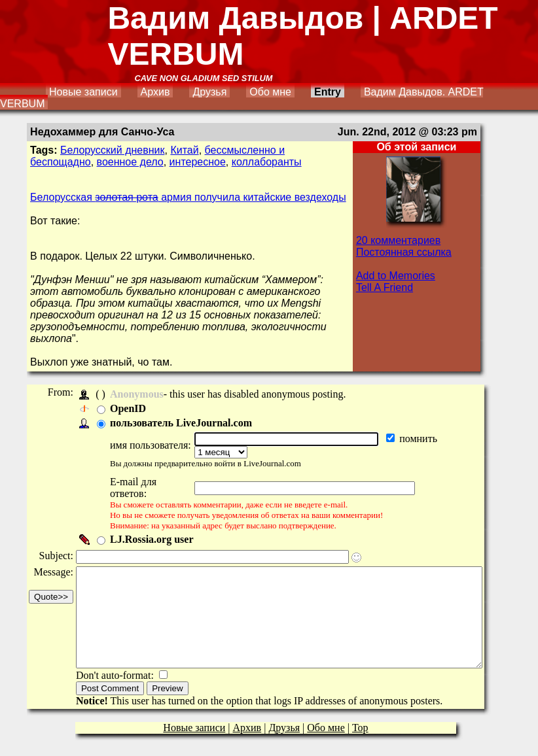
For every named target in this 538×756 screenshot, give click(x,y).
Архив (155, 92)
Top (360, 725)
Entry (328, 92)
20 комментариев (398, 240)
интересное (198, 162)
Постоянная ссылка (404, 252)
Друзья (209, 92)
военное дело (130, 162)
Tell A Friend (385, 287)
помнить (423, 438)
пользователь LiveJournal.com (181, 423)
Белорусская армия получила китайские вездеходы (188, 197)
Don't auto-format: (116, 673)
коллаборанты (267, 162)
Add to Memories (396, 276)
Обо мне (270, 92)
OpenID (128, 408)
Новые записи (83, 92)
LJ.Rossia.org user (152, 517)
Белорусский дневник (112, 150)
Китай (184, 150)
